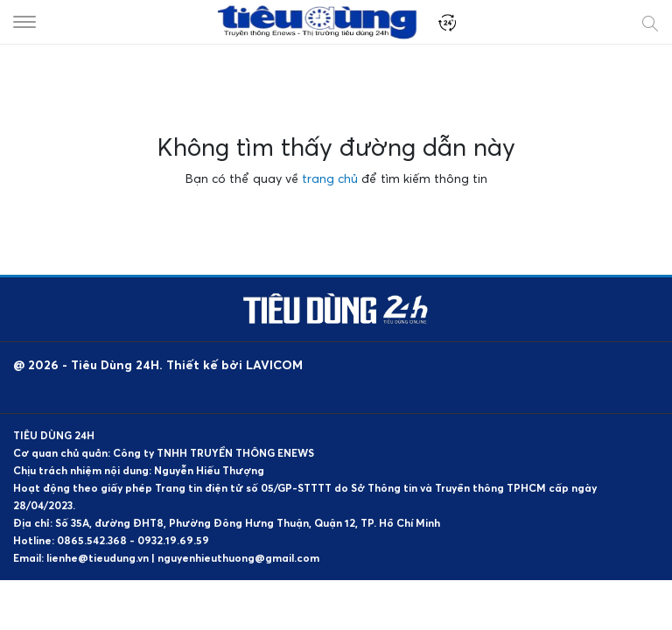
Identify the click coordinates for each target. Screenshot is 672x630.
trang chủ (330, 178)
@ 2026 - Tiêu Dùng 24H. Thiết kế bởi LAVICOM (158, 364)
